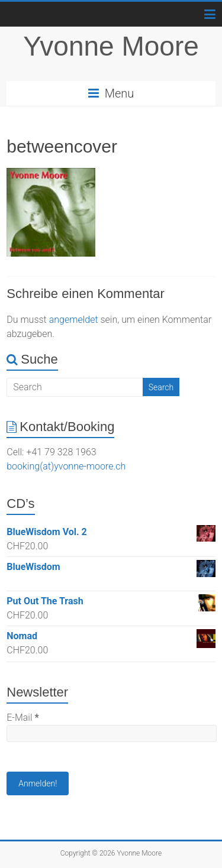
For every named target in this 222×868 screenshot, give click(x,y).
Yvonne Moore (111, 46)
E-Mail (22, 718)
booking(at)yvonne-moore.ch (66, 466)
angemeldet (74, 320)
